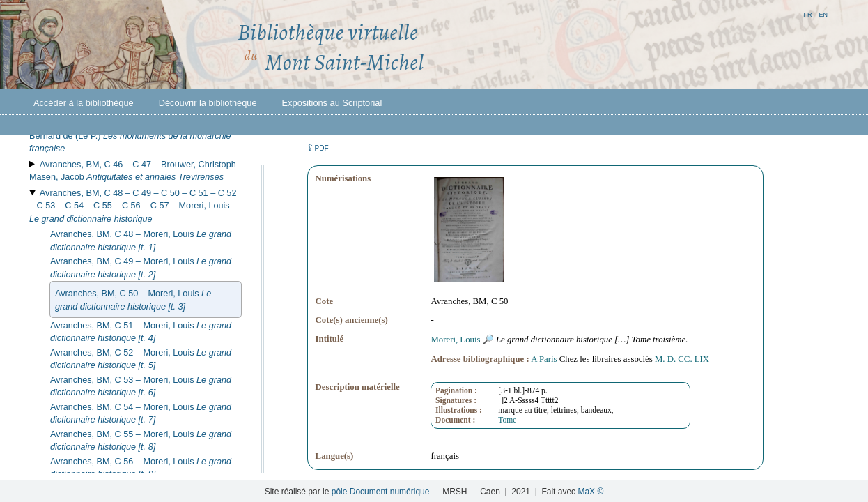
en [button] (823, 14)
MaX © (590, 492)
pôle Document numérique (381, 492)
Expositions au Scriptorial (332, 103)
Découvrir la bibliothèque (208, 103)
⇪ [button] (318, 147)
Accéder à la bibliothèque (84, 103)
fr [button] (807, 14)
